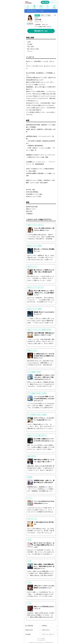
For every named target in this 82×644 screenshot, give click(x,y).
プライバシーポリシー (48, 634)
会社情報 (28, 634)
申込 (50, 27)
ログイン (53, 2)
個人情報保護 (29, 626)
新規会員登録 (45, 2)
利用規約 (44, 626)
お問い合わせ (46, 630)
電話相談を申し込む (41, 31)
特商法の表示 (29, 630)
